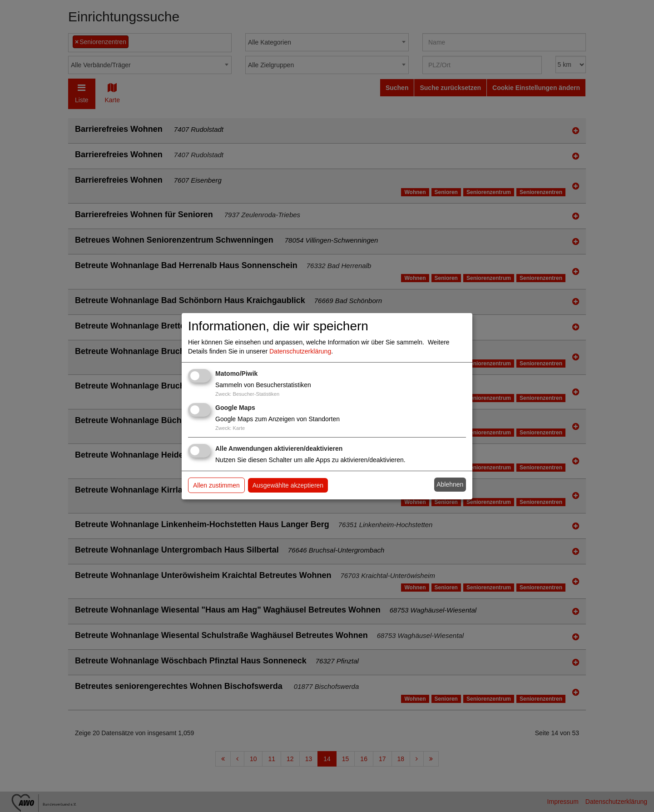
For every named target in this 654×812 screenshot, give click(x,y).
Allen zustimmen (216, 485)
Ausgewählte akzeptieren (288, 485)
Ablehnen (450, 484)
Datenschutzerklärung (300, 351)
